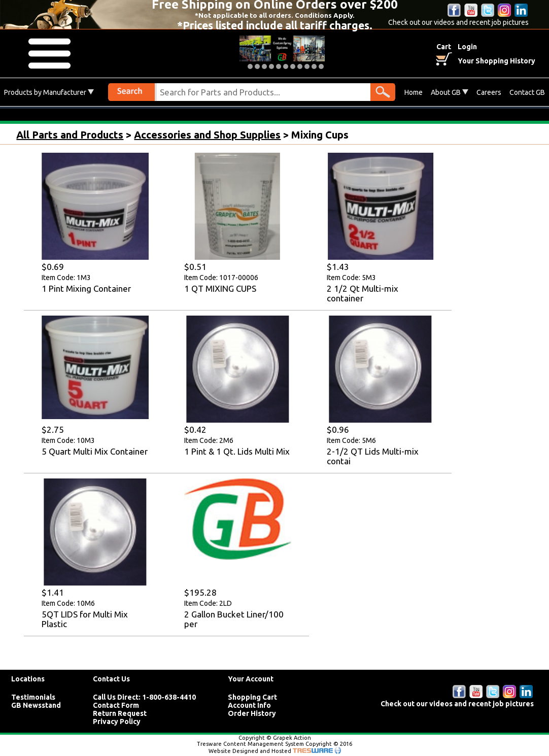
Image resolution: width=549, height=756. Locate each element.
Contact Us (111, 679)
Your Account (251, 679)
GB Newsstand (36, 705)
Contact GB (527, 92)
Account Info (249, 705)
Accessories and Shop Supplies (207, 135)
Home (414, 92)
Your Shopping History (496, 61)
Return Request (120, 713)
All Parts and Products (70, 135)
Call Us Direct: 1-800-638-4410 (144, 697)
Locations (28, 679)
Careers (489, 92)
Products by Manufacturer (49, 92)
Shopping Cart (252, 697)
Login (467, 47)
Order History (252, 713)
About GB (450, 92)
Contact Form (116, 705)
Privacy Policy (117, 721)
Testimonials (33, 697)
